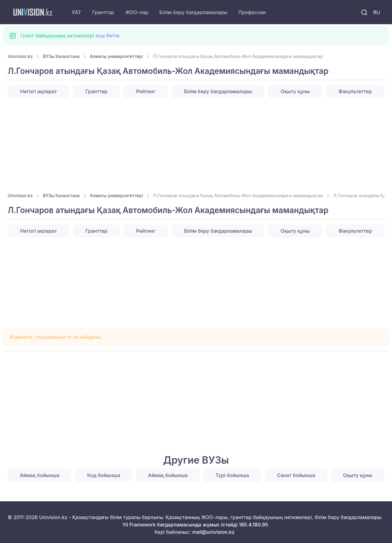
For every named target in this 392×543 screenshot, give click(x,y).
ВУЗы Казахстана (61, 56)
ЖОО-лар (137, 12)
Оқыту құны (295, 91)
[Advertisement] (191, 143)
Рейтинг (146, 91)
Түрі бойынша (232, 475)
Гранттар (103, 12)
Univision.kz (20, 56)
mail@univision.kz (213, 532)
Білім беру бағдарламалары (193, 12)
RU (377, 12)
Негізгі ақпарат (39, 91)
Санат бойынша (296, 475)
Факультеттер (355, 91)
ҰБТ (76, 12)
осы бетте (107, 36)
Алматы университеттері (116, 56)
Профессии (252, 12)
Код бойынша (104, 475)
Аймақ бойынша (40, 475)
